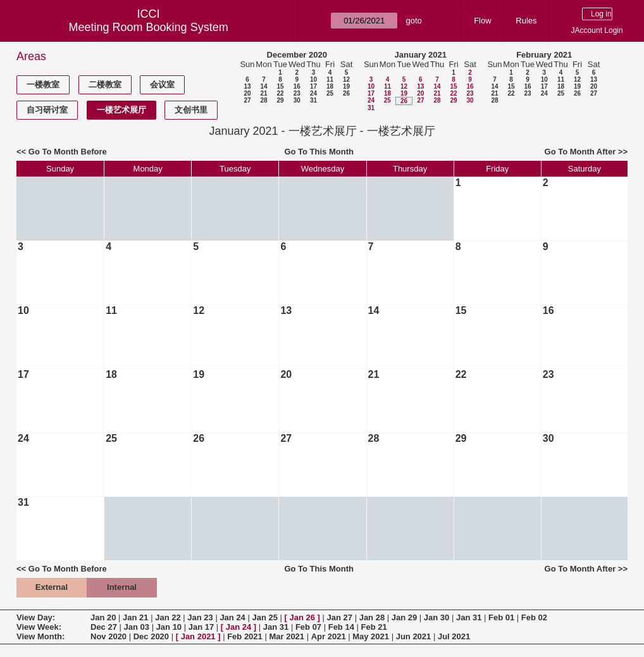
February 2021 (544, 55)
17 (313, 86)
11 (330, 79)
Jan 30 (437, 617)
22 (280, 93)
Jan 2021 (198, 636)
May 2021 (371, 636)
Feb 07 (308, 627)
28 (263, 100)
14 (263, 86)
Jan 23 (200, 617)
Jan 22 (168, 617)
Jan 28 (372, 617)
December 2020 (297, 55)
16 (297, 86)
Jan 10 (169, 627)
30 (297, 100)
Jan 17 (201, 627)
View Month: (40, 636)
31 (313, 100)
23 (297, 93)
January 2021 (421, 55)
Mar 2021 (287, 636)
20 (247, 93)
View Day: (36, 617)
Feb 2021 (245, 636)
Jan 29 (404, 617)
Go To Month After (580, 152)
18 (330, 86)
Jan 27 (340, 617)
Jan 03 (137, 627)
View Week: (39, 627)
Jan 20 (103, 617)
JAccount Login (597, 30)
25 (330, 93)
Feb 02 (534, 617)
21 (263, 93)
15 (280, 86)
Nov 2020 (108, 636)
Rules (526, 21)
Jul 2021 (454, 636)
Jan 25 (264, 617)
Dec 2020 (151, 636)
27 (247, 100)
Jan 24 (232, 617)
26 (346, 93)
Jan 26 (302, 617)
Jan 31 (469, 617)
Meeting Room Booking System (149, 27)
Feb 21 (374, 627)
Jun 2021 (414, 636)
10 (313, 79)
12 (346, 79)
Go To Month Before (68, 152)
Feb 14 (341, 627)
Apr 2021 (329, 636)
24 (313, 93)
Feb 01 (501, 617)
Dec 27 (104, 627)
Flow (482, 21)
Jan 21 (135, 617)
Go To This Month (319, 152)
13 (247, 86)
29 (280, 100)
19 (346, 86)
